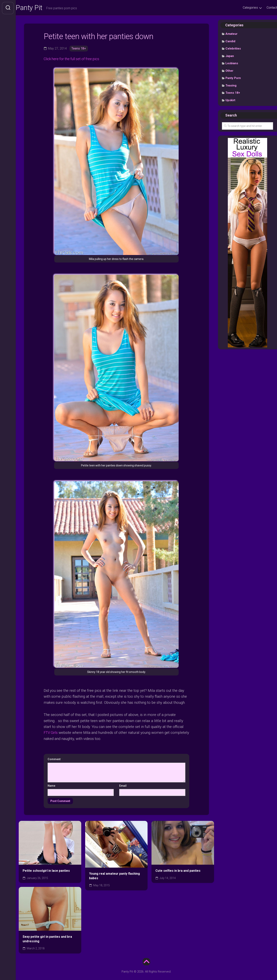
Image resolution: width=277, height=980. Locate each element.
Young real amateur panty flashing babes (114, 876)
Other (229, 71)
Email (123, 786)
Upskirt (230, 101)
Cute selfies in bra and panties (178, 871)
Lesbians (232, 64)
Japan (230, 56)
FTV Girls (51, 733)
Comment (55, 759)
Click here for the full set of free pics (73, 59)
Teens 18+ (79, 49)
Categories (242, 8)
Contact (264, 8)
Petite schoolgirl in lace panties (46, 871)
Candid (230, 42)
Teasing (231, 86)
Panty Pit (37, 8)
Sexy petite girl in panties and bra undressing (47, 939)
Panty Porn (233, 79)
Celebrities (233, 49)
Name (51, 786)
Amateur (231, 34)
